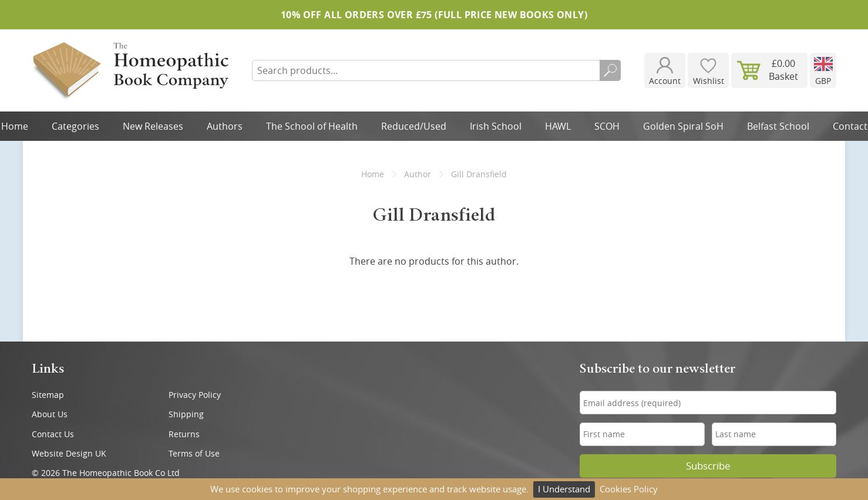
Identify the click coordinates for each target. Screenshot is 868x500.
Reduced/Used (414, 126)
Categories (75, 126)
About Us (50, 414)
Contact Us (53, 434)
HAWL (558, 126)
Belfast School (778, 126)
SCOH (607, 126)
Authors (225, 126)
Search (610, 70)
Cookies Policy (629, 489)
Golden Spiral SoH (683, 126)
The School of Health (312, 126)
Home (373, 174)
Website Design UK (69, 453)
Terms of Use (194, 453)
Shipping (186, 414)
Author (418, 174)
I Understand (564, 489)
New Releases (153, 126)
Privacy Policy (195, 395)
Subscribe (708, 466)
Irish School (496, 126)
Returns (184, 434)
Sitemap (48, 395)
